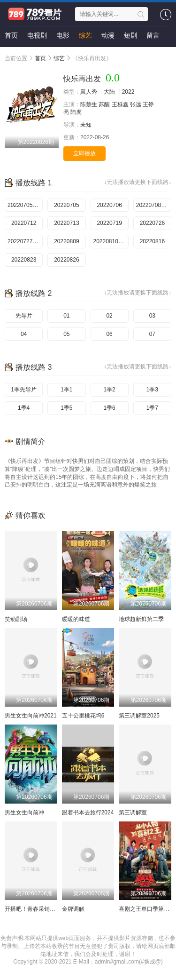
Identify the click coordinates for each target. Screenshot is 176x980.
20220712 (24, 223)
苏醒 (104, 104)
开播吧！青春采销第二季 (36, 909)
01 (66, 316)
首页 (11, 35)
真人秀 (89, 92)
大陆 (109, 92)
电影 (63, 35)
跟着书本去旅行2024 (88, 813)
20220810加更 (111, 241)
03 (152, 316)
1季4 (24, 408)
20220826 (66, 260)
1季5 (66, 408)
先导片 (24, 316)
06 (109, 334)
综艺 (85, 35)
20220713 (66, 223)
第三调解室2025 (139, 716)
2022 (128, 92)
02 (109, 316)
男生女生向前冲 (24, 813)
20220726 (152, 223)
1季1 (66, 390)
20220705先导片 (25, 205)
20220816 (152, 241)
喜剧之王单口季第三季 (147, 909)
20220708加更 (154, 205)
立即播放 (84, 153)
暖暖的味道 (76, 619)
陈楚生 (89, 104)
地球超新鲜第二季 (141, 619)
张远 (136, 104)
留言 (153, 35)
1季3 (152, 390)
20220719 (109, 223)
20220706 (109, 205)
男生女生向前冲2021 (31, 716)
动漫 (108, 35)
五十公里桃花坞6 (83, 716)
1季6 (109, 408)
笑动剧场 (16, 619)
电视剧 (37, 35)
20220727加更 (25, 241)
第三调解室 (133, 813)
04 (24, 334)
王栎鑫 (120, 104)
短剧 (130, 35)
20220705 (66, 205)
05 (66, 334)
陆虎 (76, 112)
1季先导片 (24, 390)
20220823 (24, 260)
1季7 (152, 408)
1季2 (109, 390)
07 (152, 334)
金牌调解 (73, 909)
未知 (86, 125)
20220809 (66, 241)
